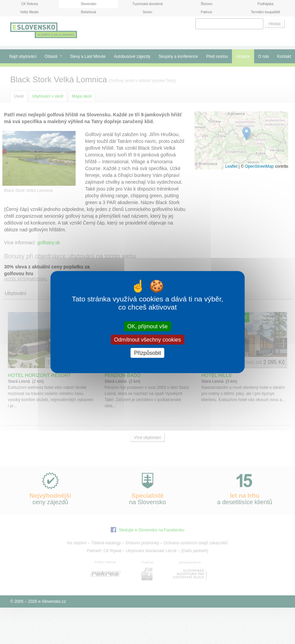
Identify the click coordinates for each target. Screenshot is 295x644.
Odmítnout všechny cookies (148, 339)
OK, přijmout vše (147, 326)
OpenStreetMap (259, 166)
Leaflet (231, 166)
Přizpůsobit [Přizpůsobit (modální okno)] (147, 353)
